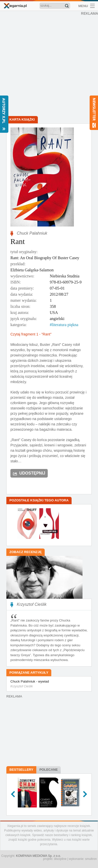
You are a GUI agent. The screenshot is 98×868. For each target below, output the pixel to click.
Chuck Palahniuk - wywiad (49, 684)
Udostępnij (32, 473)
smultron (91, 859)
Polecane (48, 770)
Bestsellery (21, 770)
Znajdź (67, 6)
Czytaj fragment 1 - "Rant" (31, 334)
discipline (60, 859)
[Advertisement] (49, 64)
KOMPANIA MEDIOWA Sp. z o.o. (38, 856)
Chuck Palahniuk (32, 233)
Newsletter (94, 113)
